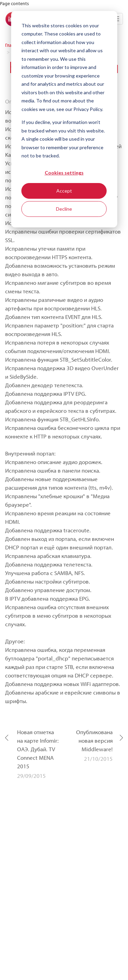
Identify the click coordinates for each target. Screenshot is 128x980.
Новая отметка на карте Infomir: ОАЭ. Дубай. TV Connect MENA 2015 (38, 749)
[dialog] (64, 119)
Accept (64, 191)
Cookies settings (64, 173)
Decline (64, 209)
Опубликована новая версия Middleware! (94, 740)
